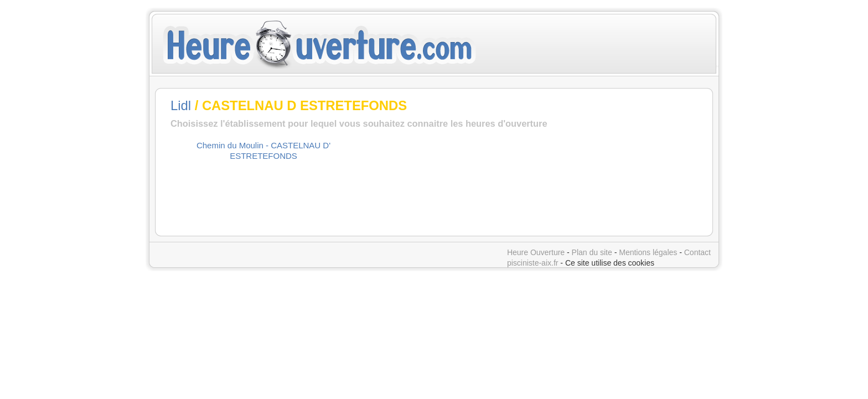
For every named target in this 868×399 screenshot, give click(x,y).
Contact (697, 252)
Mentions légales (648, 252)
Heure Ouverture (536, 252)
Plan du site (592, 252)
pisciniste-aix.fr (533, 263)
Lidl (181, 105)
